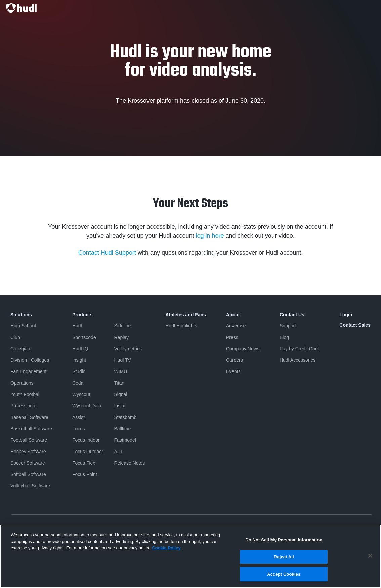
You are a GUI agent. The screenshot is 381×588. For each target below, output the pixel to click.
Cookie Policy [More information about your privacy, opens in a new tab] (166, 548)
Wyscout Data (87, 406)
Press (232, 337)
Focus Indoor (86, 440)
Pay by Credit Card (299, 349)
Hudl (77, 326)
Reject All (284, 557)
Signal (120, 394)
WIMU (120, 371)
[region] (190, 556)
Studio (79, 371)
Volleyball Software (30, 486)
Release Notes (129, 463)
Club (15, 337)
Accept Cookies (284, 574)
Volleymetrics (128, 349)
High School (23, 326)
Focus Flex (84, 463)
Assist (78, 417)
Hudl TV (122, 360)
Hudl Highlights (181, 326)
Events (233, 371)
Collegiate (21, 349)
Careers (235, 360)
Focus (79, 429)
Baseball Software (29, 417)
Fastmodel (125, 440)
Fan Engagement (28, 371)
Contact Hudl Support (107, 253)
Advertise (236, 326)
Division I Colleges (30, 360)
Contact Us (292, 315)
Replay (121, 337)
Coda (78, 383)
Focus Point (85, 474)
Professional (23, 406)
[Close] (370, 556)
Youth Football (25, 394)
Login (346, 315)
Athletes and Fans (186, 315)
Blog (284, 337)
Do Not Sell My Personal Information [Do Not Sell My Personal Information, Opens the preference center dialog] (284, 540)
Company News (243, 349)
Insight (79, 360)
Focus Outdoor (88, 452)
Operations (22, 383)
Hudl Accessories (298, 360)
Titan (119, 383)
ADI (118, 452)
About (233, 315)
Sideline (122, 326)
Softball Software (28, 474)
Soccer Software (28, 463)
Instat (120, 406)
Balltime (122, 429)
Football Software (29, 440)
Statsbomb (125, 417)
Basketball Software (31, 429)
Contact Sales (355, 325)
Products (82, 315)
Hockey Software (28, 452)
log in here (210, 236)
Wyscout (81, 394)
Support (288, 326)
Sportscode (84, 337)
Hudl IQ (80, 349)
